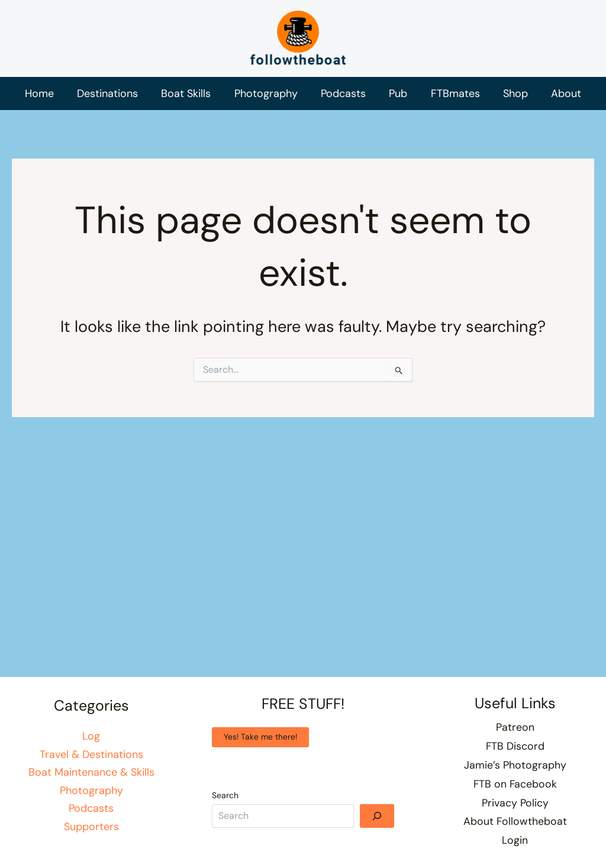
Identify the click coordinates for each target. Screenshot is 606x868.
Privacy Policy (515, 805)
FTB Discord (515, 750)
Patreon (515, 733)
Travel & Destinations (91, 759)
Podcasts (91, 814)
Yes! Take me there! (261, 743)
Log (91, 741)
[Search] (377, 821)
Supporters (91, 832)
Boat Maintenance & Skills (91, 777)
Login (515, 841)
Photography (91, 796)
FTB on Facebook (515, 787)
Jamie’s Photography (515, 769)
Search (225, 801)
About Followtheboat (515, 823)
